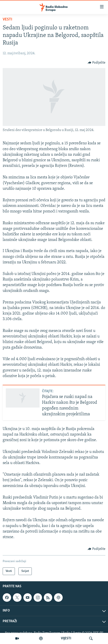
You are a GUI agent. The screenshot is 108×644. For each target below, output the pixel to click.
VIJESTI (66, 638)
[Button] (97, 63)
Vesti (7, 19)
